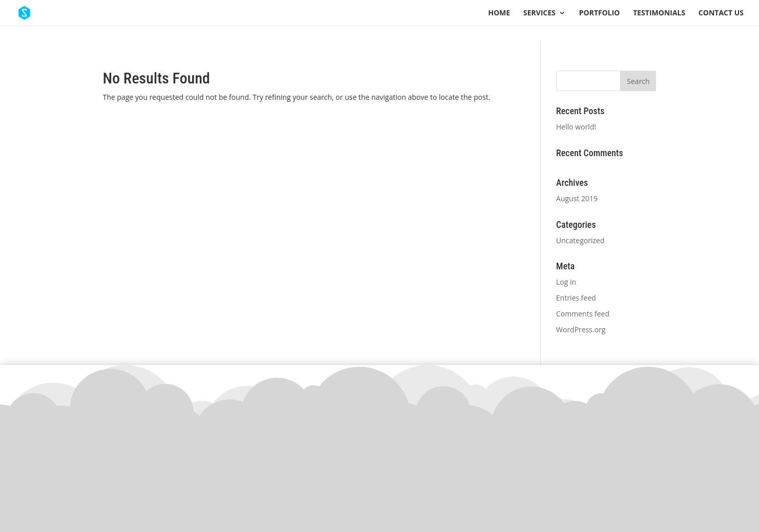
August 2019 (577, 198)
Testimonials (659, 13)
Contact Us (721, 13)
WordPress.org (581, 329)
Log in (566, 282)
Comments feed (583, 314)
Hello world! (576, 127)
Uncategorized (580, 240)
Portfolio (600, 13)
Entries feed (576, 298)
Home (499, 13)
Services (539, 13)
